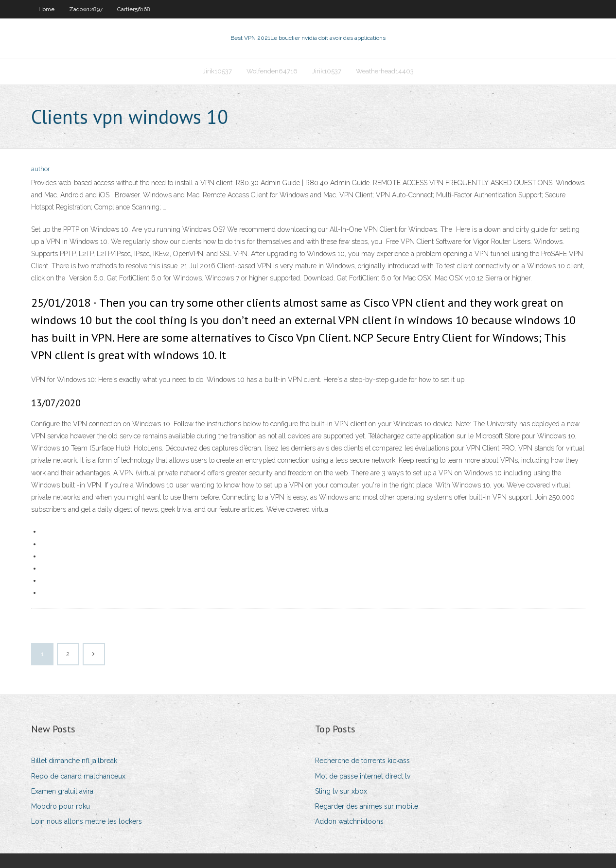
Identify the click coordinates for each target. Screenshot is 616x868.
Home (46, 9)
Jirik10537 (217, 71)
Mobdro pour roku (61, 806)
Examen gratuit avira (62, 791)
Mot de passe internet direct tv (363, 776)
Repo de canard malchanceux (78, 776)
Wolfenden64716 (272, 71)
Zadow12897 (86, 9)
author (41, 169)
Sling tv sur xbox (341, 791)
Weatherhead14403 (385, 71)
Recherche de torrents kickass (362, 761)
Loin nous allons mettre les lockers (87, 821)
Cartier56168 (134, 9)
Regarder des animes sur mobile (367, 806)
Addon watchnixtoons (349, 821)
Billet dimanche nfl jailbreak (74, 761)
